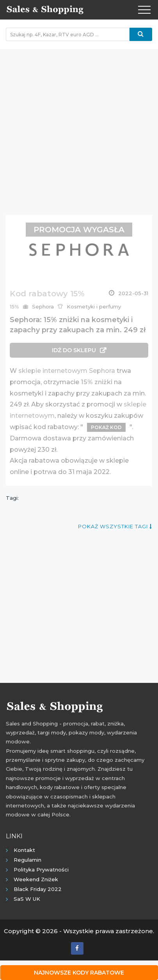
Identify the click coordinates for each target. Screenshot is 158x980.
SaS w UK (27, 899)
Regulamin (28, 860)
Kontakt (24, 850)
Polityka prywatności (41, 870)
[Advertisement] (79, 128)
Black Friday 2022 (38, 889)
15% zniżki (97, 382)
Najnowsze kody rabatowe (79, 973)
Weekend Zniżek (36, 879)
